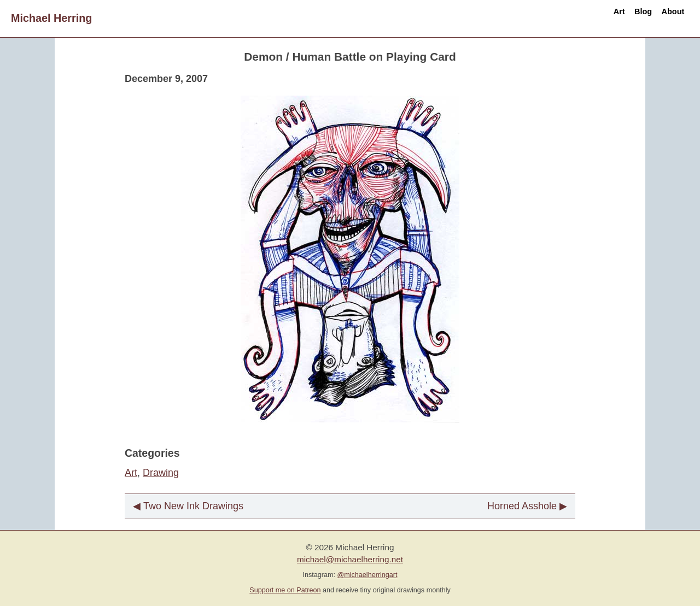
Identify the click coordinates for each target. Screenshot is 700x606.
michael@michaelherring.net (350, 559)
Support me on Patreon (285, 590)
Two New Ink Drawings (193, 506)
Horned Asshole (522, 506)
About (664, 18)
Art (577, 18)
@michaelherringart (367, 575)
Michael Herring (51, 18)
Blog (617, 18)
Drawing (161, 473)
